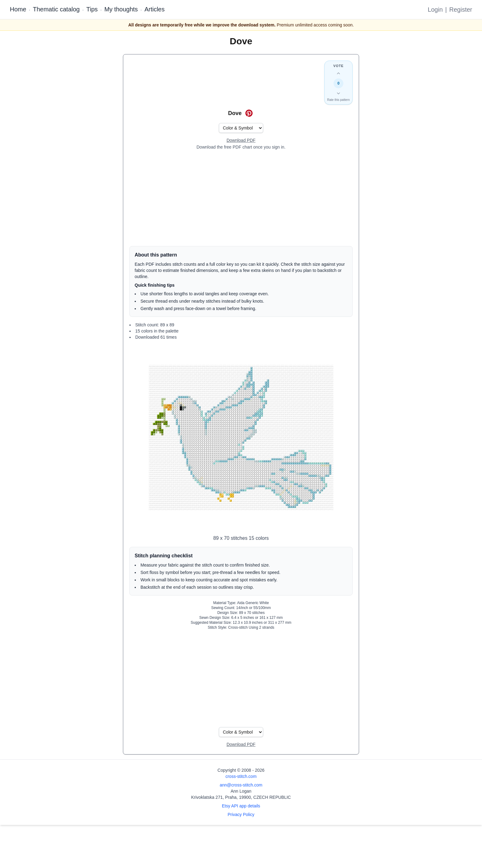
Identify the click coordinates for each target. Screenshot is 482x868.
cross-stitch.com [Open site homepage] (241, 776)
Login (435, 10)
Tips (92, 9)
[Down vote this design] (338, 93)
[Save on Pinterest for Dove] (249, 113)
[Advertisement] (241, 198)
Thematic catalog (56, 9)
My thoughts (121, 9)
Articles (155, 9)
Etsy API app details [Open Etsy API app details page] (241, 806)
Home (18, 9)
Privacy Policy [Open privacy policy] (241, 814)
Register (461, 10)
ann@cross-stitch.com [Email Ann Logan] (241, 785)
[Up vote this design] (338, 74)
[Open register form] (241, 141)
